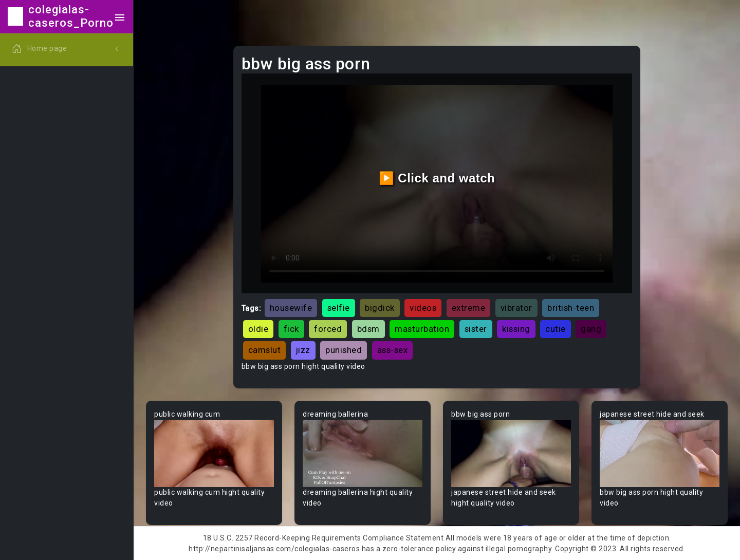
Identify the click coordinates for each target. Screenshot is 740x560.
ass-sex (393, 350)
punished (344, 350)
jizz (303, 350)
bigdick (380, 308)
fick (291, 329)
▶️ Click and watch (437, 178)
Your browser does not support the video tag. (214, 453)
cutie (556, 329)
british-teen (571, 308)
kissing (516, 329)
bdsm (368, 329)
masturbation (422, 329)
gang (591, 329)
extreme (469, 308)
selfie (339, 308)
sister (476, 329)
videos (423, 308)
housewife (291, 308)
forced (328, 329)
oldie (258, 329)
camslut (265, 350)
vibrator (516, 308)
